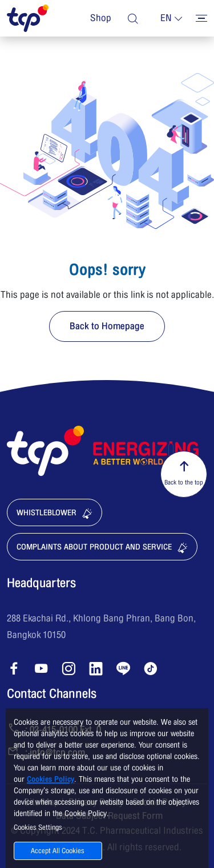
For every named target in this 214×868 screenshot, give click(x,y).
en (166, 18)
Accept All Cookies (58, 851)
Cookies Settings (38, 827)
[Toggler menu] (201, 18)
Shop (101, 18)
